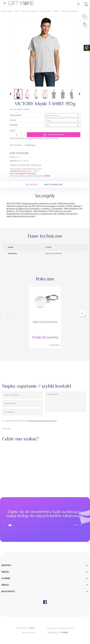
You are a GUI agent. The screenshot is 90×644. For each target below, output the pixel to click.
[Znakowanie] (63, 115)
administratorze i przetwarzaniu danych (42, 421)
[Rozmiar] (63, 125)
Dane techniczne (53, 185)
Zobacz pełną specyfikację (25, 165)
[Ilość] (17, 135)
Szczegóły (31, 185)
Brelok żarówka (45, 322)
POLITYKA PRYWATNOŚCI (61, 628)
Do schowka (16, 145)
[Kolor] (63, 120)
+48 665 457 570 (17, 171)
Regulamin (28, 633)
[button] (10, 94)
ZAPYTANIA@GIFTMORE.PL (23, 174)
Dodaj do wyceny (53, 135)
